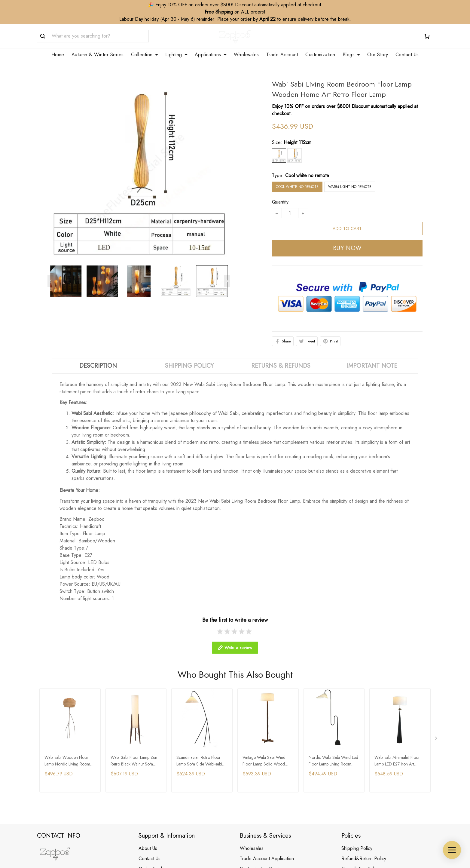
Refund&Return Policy (364, 764)
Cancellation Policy (360, 775)
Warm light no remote (350, 179)
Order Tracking (154, 775)
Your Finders (252, 795)
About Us (148, 754)
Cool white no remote (307, 168)
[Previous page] (50, 274)
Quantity (280, 195)
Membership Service (261, 785)
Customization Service (262, 775)
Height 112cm (298, 135)
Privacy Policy (355, 785)
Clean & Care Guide (160, 795)
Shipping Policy (357, 754)
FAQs (144, 785)
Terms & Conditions (361, 805)
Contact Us (150, 764)
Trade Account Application (267, 764)
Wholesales (252, 754)
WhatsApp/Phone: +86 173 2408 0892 (78, 801)
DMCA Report (306, 840)
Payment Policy (357, 795)
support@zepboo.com (59, 809)
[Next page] (227, 274)
